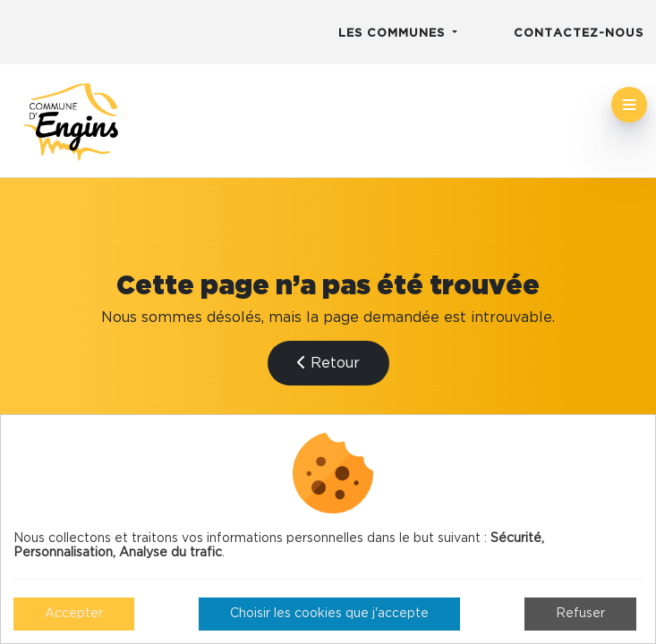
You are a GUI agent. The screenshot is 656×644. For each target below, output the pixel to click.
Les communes (394, 34)
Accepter (74, 614)
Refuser (580, 614)
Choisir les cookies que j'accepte (329, 614)
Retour (328, 363)
